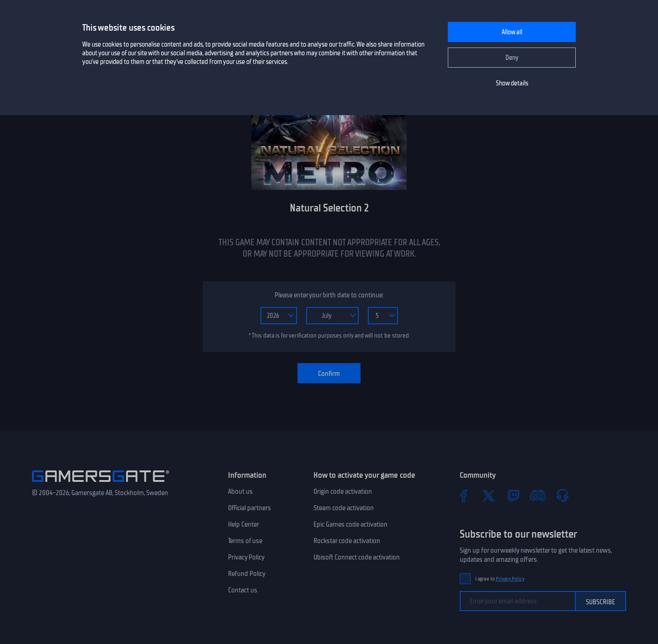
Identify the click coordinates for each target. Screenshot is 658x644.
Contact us (243, 590)
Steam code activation (344, 508)
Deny (512, 58)
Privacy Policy (246, 557)
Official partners (249, 508)
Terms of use (245, 541)
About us (240, 491)
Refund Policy (247, 574)
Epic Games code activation (350, 524)
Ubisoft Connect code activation (357, 557)
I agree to (500, 579)
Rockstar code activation (347, 541)
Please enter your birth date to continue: (329, 295)
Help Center (244, 524)
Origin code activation (343, 491)
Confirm (329, 374)
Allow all (512, 32)
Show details (512, 83)
